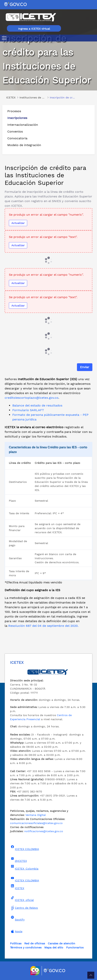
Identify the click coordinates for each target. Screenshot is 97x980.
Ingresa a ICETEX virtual (34, 29)
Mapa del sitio (54, 947)
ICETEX (17, 887)
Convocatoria (17, 138)
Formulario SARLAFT (28, 410)
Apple (16, 931)
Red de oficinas (35, 943)
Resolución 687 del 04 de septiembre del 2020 (43, 626)
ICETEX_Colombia (24, 867)
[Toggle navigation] (5, 38)
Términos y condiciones (26, 947)
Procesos (14, 111)
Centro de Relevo (24, 908)
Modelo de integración (24, 145)
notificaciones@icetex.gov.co (44, 831)
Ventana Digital (36, 815)
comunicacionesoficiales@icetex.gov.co (36, 823)
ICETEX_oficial (22, 899)
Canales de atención (62, 943)
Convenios (15, 131)
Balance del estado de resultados (37, 405)
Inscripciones (17, 118)
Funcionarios (75, 947)
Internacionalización (23, 125)
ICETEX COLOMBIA (24, 848)
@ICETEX (18, 860)
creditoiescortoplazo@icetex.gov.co (32, 398)
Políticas (16, 943)
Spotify (17, 918)
